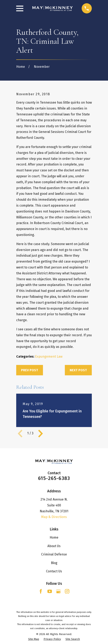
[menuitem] (34, 639)
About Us (54, 546)
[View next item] (41, 434)
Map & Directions (54, 517)
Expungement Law (49, 356)
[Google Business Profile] (58, 591)
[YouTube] (50, 591)
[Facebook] (41, 591)
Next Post (78, 370)
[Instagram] (67, 591)
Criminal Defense (54, 554)
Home (54, 537)
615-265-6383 (54, 478)
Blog (54, 563)
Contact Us (54, 571)
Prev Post (30, 370)
